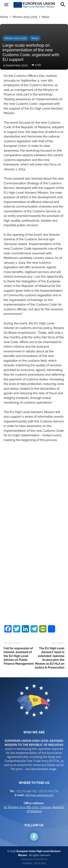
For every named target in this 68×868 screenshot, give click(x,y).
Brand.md (42, 859)
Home (4, 17)
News (46, 17)
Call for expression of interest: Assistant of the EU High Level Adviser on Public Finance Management (19, 656)
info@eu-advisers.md (39, 795)
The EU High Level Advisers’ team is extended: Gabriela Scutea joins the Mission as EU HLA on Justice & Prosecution (49, 658)
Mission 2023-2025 (25, 17)
